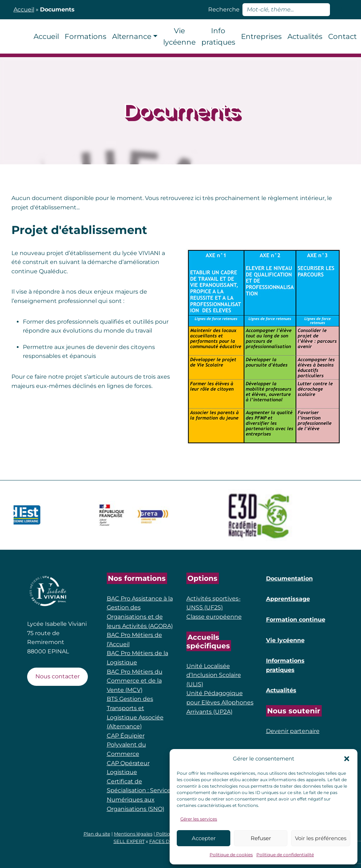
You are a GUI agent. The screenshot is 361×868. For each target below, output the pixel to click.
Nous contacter (57, 676)
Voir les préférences (321, 838)
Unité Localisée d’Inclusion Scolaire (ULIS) (214, 675)
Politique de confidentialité (285, 855)
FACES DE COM (167, 841)
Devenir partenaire (293, 731)
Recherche (224, 9)
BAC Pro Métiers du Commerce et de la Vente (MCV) (135, 681)
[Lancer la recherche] (340, 10)
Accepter (204, 838)
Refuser (261, 838)
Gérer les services (199, 819)
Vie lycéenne (285, 640)
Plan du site (97, 834)
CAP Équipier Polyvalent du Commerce (126, 745)
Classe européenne (214, 617)
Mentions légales (133, 834)
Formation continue (296, 620)
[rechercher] (286, 10)
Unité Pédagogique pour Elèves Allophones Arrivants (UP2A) (220, 702)
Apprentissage (288, 599)
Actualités (281, 690)
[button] (347, 759)
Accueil (24, 9)
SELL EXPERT (129, 841)
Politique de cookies (231, 855)
